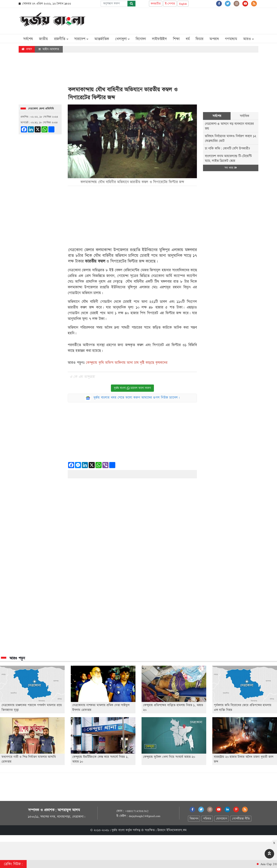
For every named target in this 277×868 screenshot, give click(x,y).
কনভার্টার (156, 4)
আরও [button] (248, 39)
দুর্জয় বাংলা (118, 830)
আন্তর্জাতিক (102, 39)
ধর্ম (188, 39)
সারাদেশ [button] (81, 39)
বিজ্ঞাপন (194, 819)
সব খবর (231, 168)
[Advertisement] (189, 20)
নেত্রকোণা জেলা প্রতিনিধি (41, 109)
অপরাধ (214, 39)
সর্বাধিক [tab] (244, 116)
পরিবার (207, 819)
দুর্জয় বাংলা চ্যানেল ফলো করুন (132, 388)
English (183, 4)
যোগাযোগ (222, 819)
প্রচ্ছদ (27, 49)
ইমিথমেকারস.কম (177, 830)
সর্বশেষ (28, 39)
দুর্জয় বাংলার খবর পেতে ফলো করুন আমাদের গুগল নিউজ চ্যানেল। (137, 398)
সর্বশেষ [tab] (217, 116)
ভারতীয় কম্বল (95, 261)
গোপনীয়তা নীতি (241, 819)
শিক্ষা (176, 39)
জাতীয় (43, 39)
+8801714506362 (137, 811)
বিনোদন (141, 39)
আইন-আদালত (49, 49)
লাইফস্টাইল (159, 39)
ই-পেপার (170, 4)
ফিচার (199, 39)
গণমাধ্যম (231, 39)
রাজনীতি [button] (61, 39)
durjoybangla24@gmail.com (145, 816)
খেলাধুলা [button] (122, 39)
